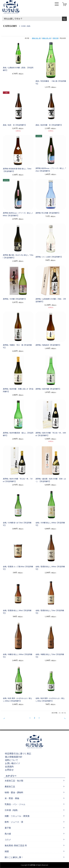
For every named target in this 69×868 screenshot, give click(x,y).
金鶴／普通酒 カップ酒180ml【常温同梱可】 (18, 568)
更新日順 (55, 38)
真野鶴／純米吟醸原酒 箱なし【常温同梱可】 (18, 434)
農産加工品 (10, 787)
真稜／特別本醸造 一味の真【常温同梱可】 (51, 82)
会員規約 (9, 767)
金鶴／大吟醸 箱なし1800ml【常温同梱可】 (50, 524)
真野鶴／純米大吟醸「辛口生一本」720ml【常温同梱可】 (18, 480)
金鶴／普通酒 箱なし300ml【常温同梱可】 (17, 612)
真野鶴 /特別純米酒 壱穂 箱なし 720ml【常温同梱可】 (17, 170)
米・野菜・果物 (12, 798)
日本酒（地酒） (12, 810)
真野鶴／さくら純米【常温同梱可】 (49, 257)
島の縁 (8, 834)
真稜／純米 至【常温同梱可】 (15, 125)
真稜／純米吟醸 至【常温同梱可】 (49, 125)
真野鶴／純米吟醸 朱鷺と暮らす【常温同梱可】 (18, 390)
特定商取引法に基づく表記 (18, 754)
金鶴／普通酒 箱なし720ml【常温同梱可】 (50, 612)
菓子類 (8, 828)
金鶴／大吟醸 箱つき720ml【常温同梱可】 (17, 524)
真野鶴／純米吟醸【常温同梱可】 (48, 389)
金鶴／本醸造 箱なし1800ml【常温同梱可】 (18, 656)
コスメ (8, 840)
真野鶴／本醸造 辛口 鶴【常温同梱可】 (17, 346)
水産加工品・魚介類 (14, 781)
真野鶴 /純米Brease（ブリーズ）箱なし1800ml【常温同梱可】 (18, 214)
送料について (11, 760)
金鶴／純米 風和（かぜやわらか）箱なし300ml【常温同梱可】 (50, 700)
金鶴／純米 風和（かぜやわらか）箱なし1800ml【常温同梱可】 (18, 700)
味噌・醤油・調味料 (14, 793)
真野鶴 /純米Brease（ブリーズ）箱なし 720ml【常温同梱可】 (51, 170)
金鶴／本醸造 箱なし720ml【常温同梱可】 (50, 656)
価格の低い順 (36, 38)
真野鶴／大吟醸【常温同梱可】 (15, 299)
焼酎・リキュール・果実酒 (17, 816)
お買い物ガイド (13, 763)
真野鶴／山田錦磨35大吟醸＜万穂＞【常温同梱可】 (51, 300)
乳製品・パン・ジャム (15, 804)
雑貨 (7, 851)
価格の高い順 (47, 38)
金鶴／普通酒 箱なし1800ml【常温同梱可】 (50, 568)
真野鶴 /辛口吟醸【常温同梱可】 (48, 213)
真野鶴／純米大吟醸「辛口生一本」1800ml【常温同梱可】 (51, 434)
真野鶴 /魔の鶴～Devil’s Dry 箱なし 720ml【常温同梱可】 (18, 256)
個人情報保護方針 (14, 757)
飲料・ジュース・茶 (14, 822)
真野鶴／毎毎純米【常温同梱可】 (48, 345)
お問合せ (9, 770)
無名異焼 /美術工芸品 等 (16, 846)
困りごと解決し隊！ (14, 857)
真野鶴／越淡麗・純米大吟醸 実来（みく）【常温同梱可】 (51, 480)
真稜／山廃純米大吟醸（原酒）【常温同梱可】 (18, 69)
